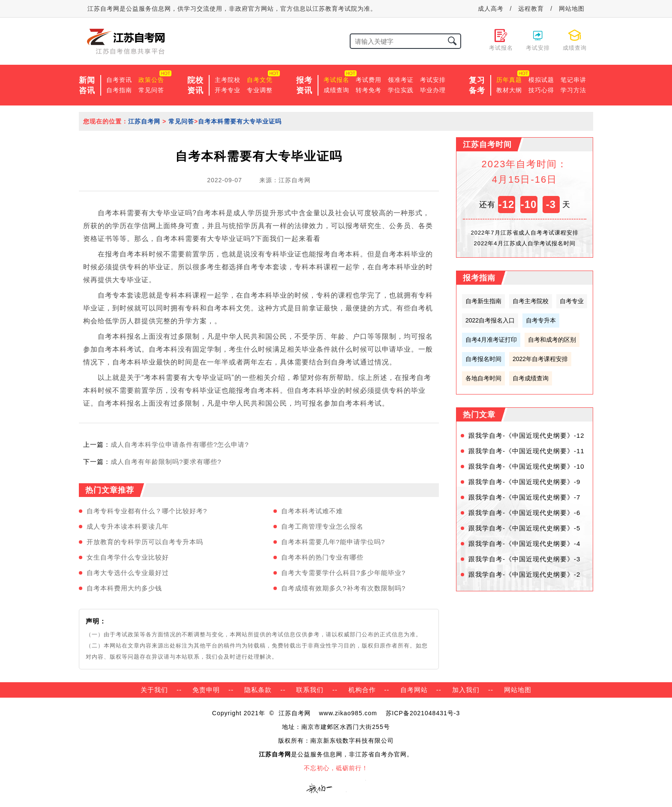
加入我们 (466, 690)
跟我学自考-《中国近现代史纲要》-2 (524, 574)
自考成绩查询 (531, 378)
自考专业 (572, 301)
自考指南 (119, 90)
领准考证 (401, 80)
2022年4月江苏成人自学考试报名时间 (524, 243)
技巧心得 (541, 90)
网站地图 (572, 9)
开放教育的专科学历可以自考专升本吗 (145, 542)
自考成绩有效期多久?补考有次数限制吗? (343, 588)
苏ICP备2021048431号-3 (423, 713)
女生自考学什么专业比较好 (128, 557)
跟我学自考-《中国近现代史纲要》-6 (524, 513)
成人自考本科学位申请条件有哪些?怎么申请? (180, 444)
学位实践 (401, 90)
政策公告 (151, 80)
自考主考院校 (531, 301)
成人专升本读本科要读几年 (128, 526)
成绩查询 (336, 90)
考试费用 (369, 80)
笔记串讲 (573, 80)
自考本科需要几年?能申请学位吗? (333, 542)
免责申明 (206, 690)
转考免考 (369, 90)
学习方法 (573, 90)
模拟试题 (541, 80)
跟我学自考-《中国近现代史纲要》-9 (524, 482)
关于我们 (154, 690)
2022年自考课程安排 (540, 359)
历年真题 (509, 80)
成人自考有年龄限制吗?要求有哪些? (166, 462)
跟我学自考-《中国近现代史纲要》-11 (526, 451)
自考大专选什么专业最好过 (128, 573)
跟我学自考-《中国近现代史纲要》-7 (524, 497)
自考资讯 (119, 80)
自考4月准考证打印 (491, 340)
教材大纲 (509, 90)
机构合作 (362, 690)
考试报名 (336, 80)
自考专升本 (541, 320)
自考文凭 (260, 80)
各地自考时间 (483, 378)
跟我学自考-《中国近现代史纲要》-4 (524, 544)
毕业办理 (433, 90)
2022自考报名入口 (490, 320)
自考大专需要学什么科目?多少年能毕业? (343, 573)
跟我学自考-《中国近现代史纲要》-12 (526, 435)
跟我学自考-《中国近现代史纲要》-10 (526, 466)
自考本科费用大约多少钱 (124, 588)
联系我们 (310, 690)
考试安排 (433, 80)
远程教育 (531, 9)
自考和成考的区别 (552, 340)
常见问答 (151, 90)
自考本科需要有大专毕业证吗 (240, 121)
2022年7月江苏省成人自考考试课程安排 (524, 233)
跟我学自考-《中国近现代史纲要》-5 (524, 528)
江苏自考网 (144, 121)
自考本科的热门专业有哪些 (322, 557)
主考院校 (228, 80)
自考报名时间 (483, 359)
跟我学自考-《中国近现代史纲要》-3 (524, 559)
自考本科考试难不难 (312, 511)
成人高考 (491, 9)
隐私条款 (258, 690)
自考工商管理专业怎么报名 (322, 526)
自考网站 (414, 690)
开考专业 (228, 90)
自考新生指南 (483, 301)
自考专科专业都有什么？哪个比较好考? (147, 511)
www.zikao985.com (348, 713)
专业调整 (260, 90)
